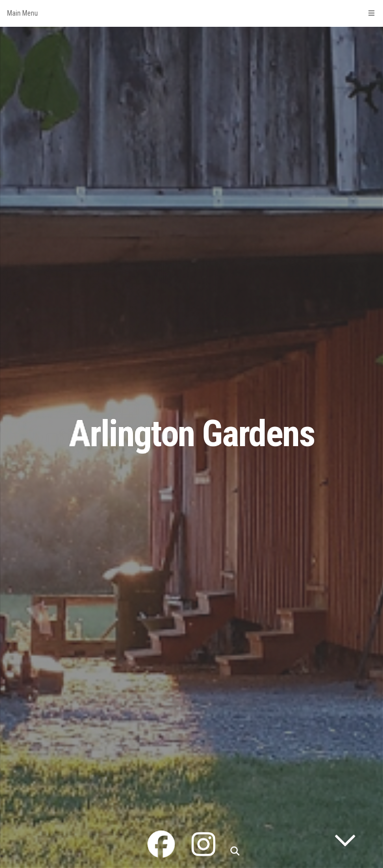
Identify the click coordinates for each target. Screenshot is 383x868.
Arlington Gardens (192, 434)
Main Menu (191, 13)
